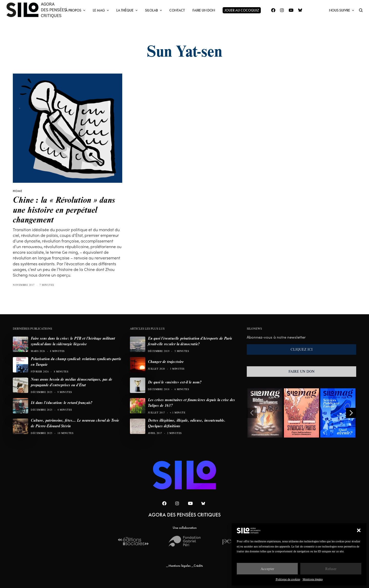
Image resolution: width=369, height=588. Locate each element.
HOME (18, 191)
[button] (359, 530)
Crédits (198, 566)
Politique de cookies (288, 579)
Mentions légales (313, 579)
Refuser (331, 569)
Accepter (267, 569)
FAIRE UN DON (302, 371)
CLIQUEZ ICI (302, 349)
